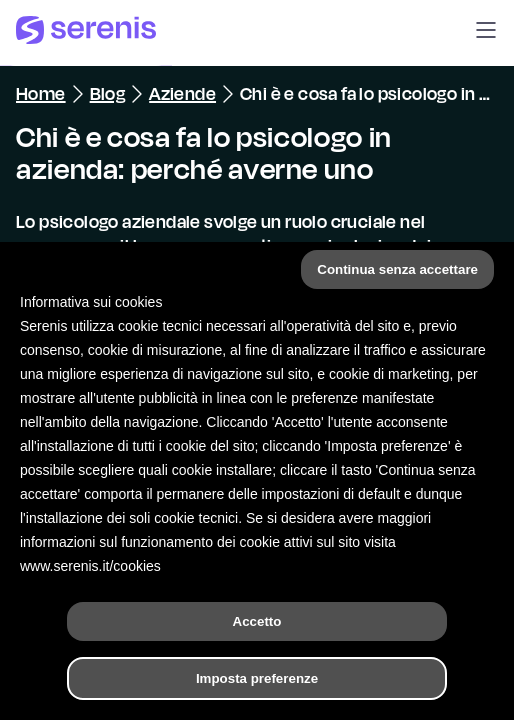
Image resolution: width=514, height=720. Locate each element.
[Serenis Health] (86, 33)
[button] (486, 33)
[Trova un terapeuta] (353, 684)
